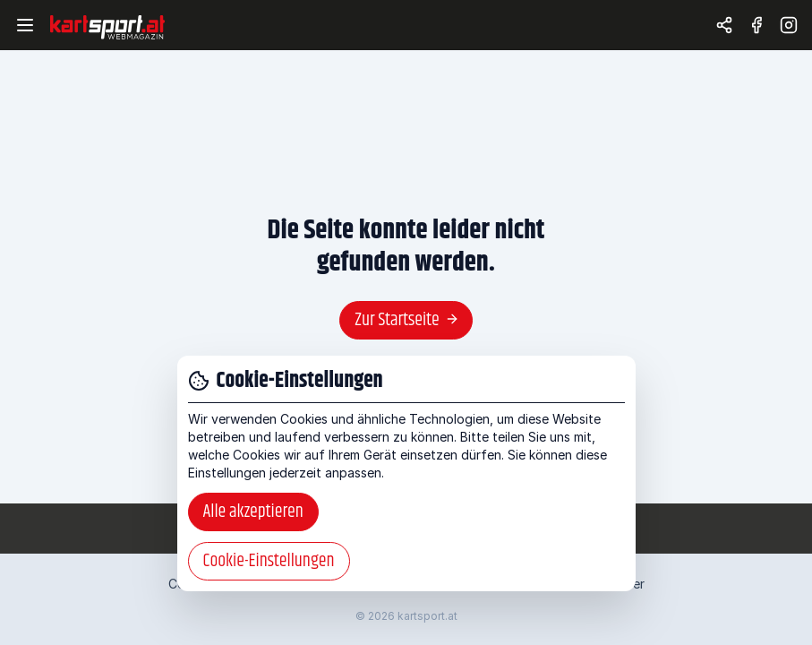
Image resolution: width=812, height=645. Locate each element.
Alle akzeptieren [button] (253, 512)
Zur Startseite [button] (406, 320)
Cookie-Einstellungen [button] (269, 561)
